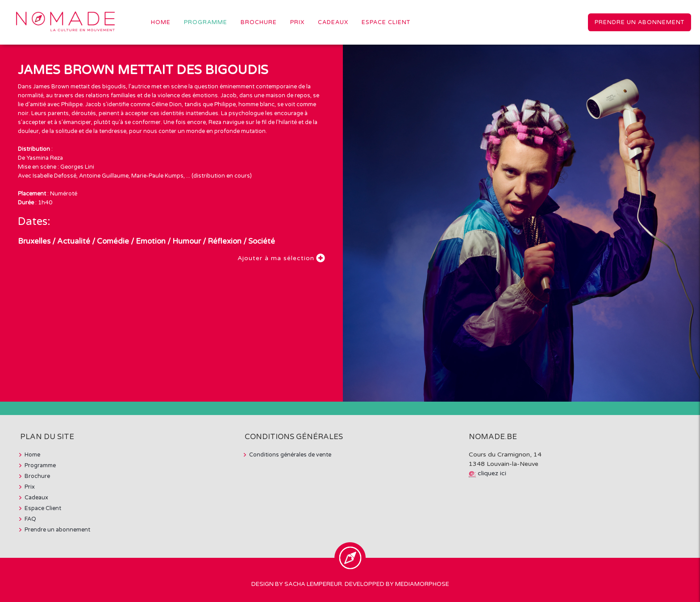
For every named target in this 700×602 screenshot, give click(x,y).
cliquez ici (492, 473)
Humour (187, 241)
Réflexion (225, 241)
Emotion (151, 241)
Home (161, 22)
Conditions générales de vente (290, 455)
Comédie (113, 241)
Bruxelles (34, 241)
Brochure (259, 22)
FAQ (30, 519)
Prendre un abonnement (640, 22)
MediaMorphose (422, 584)
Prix (297, 22)
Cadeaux (333, 22)
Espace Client (386, 22)
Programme (206, 22)
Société (262, 241)
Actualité (74, 241)
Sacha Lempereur (313, 584)
